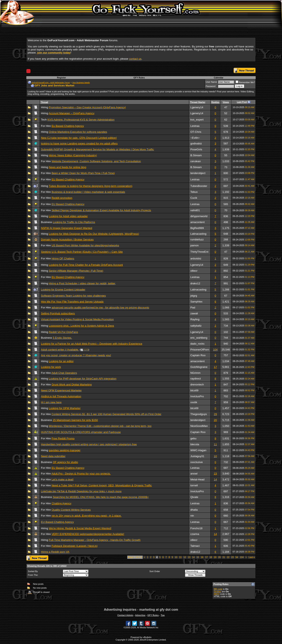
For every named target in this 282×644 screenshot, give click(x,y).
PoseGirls (196, 149)
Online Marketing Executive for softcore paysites (78, 132)
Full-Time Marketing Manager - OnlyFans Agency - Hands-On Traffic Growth (95, 540)
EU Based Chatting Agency (68, 179)
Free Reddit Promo (63, 438)
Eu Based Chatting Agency (68, 126)
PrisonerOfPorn (200, 350)
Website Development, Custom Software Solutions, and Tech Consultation (96, 161)
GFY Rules (139, 78)
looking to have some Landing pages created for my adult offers (79, 143)
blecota (195, 444)
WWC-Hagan (198, 450)
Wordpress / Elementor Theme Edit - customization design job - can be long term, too (100, 426)
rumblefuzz (197, 239)
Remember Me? (245, 82)
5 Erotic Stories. (62, 338)
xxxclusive (197, 462)
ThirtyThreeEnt (199, 252)
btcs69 (194, 390)
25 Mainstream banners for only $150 (75, 420)
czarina (195, 534)
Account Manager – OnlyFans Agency (71, 113)
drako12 (195, 283)
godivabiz (196, 143)
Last (252, 557)
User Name (211, 82)
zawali (194, 313)
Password (211, 86)
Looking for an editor (61, 361)
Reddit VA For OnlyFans (63, 332)
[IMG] (217, 594)
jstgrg (194, 296)
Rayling (195, 319)
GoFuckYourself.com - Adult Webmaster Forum (51, 83)
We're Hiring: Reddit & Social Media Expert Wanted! (80, 528)
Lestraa (195, 126)
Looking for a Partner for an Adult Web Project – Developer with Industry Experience (92, 344)
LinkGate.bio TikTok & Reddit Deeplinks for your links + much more (81, 491)
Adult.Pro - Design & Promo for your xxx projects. (81, 474)
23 (215, 474)
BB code (218, 589)
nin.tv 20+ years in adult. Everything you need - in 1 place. (86, 516)
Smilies (217, 592)
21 (224, 557)
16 (202, 557)
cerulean (196, 161)
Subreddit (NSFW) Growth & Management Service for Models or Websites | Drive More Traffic (98, 149)
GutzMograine (199, 367)
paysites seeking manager (65, 450)
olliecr (194, 271)
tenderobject (198, 173)
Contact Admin (125, 615)
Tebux (194, 192)
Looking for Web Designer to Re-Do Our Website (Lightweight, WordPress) (94, 234)
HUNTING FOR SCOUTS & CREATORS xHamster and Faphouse (81, 432)
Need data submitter (53, 456)
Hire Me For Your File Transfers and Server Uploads (72, 302)
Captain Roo (198, 355)
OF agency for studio (65, 462)
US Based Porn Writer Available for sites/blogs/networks (85, 245)
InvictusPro (197, 396)
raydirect (196, 379)
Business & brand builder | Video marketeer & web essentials (88, 192)
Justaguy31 (197, 456)
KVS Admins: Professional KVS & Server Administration (81, 120)
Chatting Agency (61, 503)
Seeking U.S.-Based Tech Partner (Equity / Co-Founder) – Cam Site (82, 252)
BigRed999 (197, 228)
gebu (193, 438)
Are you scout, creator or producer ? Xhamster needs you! (76, 355)
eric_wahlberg (199, 338)
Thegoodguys (199, 414)
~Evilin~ (195, 138)
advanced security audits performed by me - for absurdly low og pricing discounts (100, 307)
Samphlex (196, 302)
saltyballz (196, 326)
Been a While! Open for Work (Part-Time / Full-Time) (83, 173)
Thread (44, 102)
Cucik (194, 198)
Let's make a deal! (62, 479)
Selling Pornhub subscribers (58, 313)
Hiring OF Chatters (63, 258)
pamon (195, 245)
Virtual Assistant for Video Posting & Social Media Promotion (77, 319)
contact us (135, 59)
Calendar (219, 78)
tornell (194, 485)
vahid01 (195, 210)
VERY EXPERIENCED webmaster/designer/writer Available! (88, 534)
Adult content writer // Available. (60, 350)
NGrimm (195, 373)
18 (211, 557)
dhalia (194, 510)
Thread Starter (198, 102)
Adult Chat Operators (64, 373)
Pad (193, 307)
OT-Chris (196, 132)
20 (215, 420)
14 (215, 479)
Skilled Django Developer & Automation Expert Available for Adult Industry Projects (101, 210)
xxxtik (194, 402)
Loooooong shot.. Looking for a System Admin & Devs (81, 326)
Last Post (242, 102)
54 (237, 557)
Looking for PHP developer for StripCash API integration (83, 379)
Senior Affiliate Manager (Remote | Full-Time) (76, 271)
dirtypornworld (199, 216)
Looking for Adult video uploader (68, 216)
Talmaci (195, 546)
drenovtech (197, 385)
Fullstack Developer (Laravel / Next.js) (74, 546)
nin (192, 516)
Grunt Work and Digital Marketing (72, 385)
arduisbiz (196, 258)
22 (228, 557)
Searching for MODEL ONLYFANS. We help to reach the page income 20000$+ (101, 497)
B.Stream (196, 155)
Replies (215, 102)
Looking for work (51, 367)
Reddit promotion (62, 198)
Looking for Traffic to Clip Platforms (74, 222)
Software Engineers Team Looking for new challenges (74, 296)
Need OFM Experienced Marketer (61, 390)
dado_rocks (197, 344)
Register (61, 78)
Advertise (140, 615)
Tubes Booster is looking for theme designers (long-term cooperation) (91, 186)
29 (215, 414)
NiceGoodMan (199, 426)
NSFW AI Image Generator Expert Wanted (67, 228)
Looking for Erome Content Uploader (63, 290)
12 (185, 557)
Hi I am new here (51, 402)
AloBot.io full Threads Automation (61, 396)
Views (226, 102)
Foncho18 (196, 528)
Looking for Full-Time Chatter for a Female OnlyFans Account (86, 265)
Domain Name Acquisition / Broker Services (67, 239)
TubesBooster (199, 186)
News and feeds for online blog (67, 167)
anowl (194, 474)
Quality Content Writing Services (71, 510)
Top (163, 615)
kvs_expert (197, 120)
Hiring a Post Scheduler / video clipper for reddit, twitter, (82, 283)
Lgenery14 (197, 107)
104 (215, 350)
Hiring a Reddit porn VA (55, 552)
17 (215, 367)
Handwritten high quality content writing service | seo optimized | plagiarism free (89, 444)
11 (215, 444)
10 (215, 456)
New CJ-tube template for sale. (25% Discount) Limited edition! (79, 138)
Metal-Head (197, 479)
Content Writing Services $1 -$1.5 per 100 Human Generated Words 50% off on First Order (106, 414)
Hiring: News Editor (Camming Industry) (73, 155)
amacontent (197, 222)
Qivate (194, 497)
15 (198, 557)
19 (215, 557)
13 (189, 557)
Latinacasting (198, 234)
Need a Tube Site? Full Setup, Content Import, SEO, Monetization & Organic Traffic (102, 485)
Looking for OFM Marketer (65, 408)
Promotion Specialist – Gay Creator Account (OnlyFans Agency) (87, 107)
